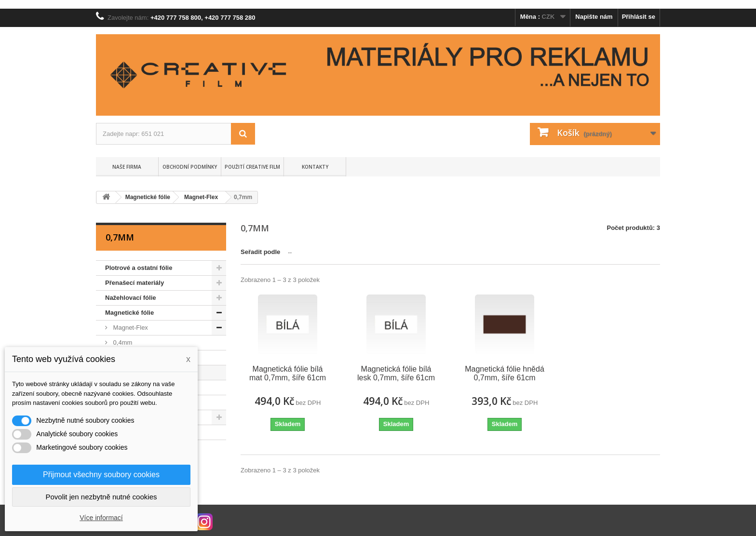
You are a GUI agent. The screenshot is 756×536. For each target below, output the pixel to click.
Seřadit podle (260, 252)
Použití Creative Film (252, 167)
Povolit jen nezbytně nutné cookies (101, 497)
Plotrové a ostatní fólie (139, 268)
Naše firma (127, 167)
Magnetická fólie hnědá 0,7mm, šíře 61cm (505, 373)
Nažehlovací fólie (130, 298)
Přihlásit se (639, 17)
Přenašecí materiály (135, 283)
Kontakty (315, 167)
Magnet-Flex (130, 328)
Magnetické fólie (129, 313)
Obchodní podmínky (190, 167)
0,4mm (122, 342)
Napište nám (594, 17)
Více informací (101, 518)
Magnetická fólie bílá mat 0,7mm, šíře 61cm (288, 373)
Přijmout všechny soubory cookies (101, 475)
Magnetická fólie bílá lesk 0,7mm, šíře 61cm (396, 373)
